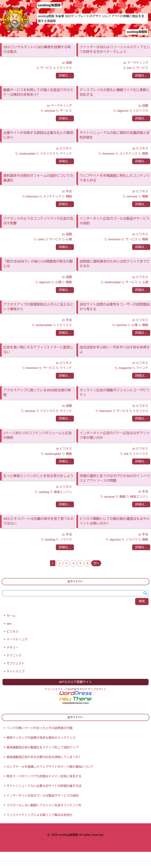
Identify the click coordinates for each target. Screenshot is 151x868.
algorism (123, 111)
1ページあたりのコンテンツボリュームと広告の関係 (38, 435)
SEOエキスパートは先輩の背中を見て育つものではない (38, 521)
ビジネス (66, 148)
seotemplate (27, 154)
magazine (125, 368)
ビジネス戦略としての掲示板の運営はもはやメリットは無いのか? (115, 521)
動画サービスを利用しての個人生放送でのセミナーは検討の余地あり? (38, 92)
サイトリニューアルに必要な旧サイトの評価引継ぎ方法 (44, 786)
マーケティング (138, 63)
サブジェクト (15, 664)
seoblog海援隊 (137, 32)
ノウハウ (66, 540)
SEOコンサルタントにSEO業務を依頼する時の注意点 (37, 49)
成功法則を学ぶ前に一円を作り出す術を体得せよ (115, 350)
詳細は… (65, 76)
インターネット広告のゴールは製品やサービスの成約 (115, 221)
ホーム (11, 616)
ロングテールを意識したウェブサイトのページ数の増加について (50, 767)
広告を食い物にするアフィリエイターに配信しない (38, 350)
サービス (46, 68)
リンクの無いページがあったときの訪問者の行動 (39, 728)
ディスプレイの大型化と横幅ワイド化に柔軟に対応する (115, 92)
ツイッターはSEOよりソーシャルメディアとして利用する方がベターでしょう (115, 49)
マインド (66, 154)
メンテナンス (128, 154)
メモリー (12, 647)
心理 (69, 239)
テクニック (14, 656)
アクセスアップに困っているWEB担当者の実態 (37, 392)
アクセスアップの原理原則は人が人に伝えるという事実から (38, 307)
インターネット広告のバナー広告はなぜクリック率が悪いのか (115, 435)
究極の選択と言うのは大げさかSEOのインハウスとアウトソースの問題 (115, 478)
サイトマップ (15, 672)
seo (9, 624)
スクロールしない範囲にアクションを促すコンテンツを (44, 805)
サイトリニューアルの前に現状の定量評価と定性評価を (115, 135)
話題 (69, 63)
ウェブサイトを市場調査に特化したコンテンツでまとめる (115, 178)
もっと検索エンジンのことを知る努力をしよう (38, 476)
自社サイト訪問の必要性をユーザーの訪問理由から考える (115, 307)
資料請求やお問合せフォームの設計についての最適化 (38, 178)
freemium (109, 154)
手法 (69, 191)
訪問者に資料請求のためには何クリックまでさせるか (115, 264)
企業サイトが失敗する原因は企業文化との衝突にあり (38, 135)
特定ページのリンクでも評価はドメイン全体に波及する (44, 776)
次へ (96, 563)
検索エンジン (63, 492)
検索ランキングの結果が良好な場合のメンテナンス (41, 738)
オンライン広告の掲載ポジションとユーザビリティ (115, 392)
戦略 (145, 154)
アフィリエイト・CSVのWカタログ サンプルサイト (75, 689)
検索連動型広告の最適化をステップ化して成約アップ (42, 747)
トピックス (64, 68)
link (129, 68)
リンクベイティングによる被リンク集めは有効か (39, 815)
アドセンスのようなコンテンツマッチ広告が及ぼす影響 (38, 221)
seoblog (44, 492)
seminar (50, 111)
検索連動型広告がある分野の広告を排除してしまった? (43, 757)
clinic (41, 239)
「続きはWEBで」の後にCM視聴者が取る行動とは (38, 264)
